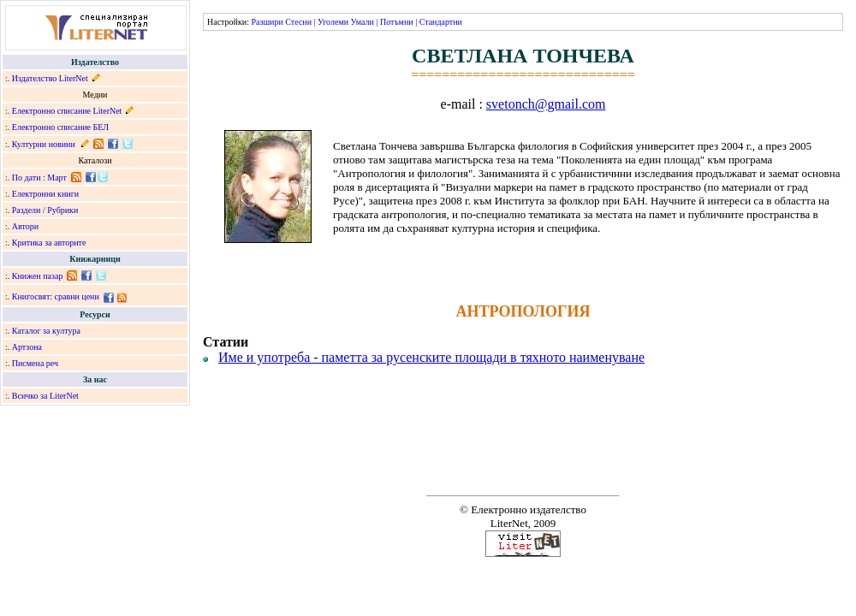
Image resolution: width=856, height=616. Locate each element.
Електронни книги (45, 194)
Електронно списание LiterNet (67, 111)
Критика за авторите (49, 243)
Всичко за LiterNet (45, 396)
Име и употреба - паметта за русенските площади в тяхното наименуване (431, 357)
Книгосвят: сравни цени (56, 296)
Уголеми (333, 22)
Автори (25, 226)
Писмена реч (35, 363)
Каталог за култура (46, 331)
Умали (363, 22)
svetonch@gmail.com (546, 104)
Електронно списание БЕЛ (60, 127)
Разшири (267, 22)
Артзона (27, 347)
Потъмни (397, 22)
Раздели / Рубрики (45, 210)
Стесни (298, 22)
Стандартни (441, 22)
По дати (27, 178)
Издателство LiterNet (50, 78)
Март (57, 178)
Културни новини (44, 144)
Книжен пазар (38, 276)
